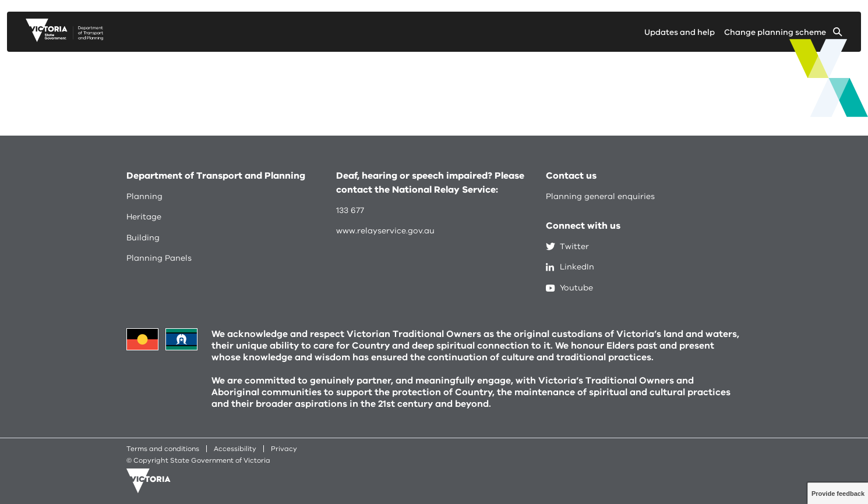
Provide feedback (838, 494)
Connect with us (583, 226)
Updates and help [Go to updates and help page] (680, 32)
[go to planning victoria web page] (64, 39)
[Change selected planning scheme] (783, 35)
